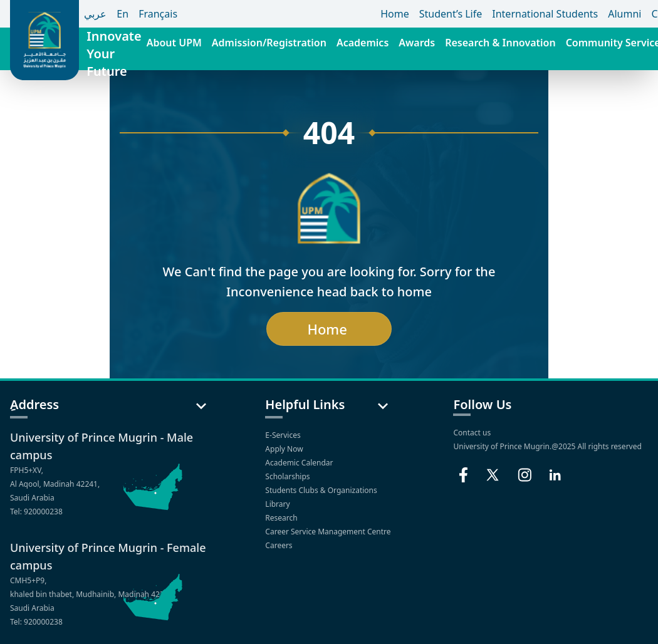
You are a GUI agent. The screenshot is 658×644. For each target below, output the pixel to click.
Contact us (472, 433)
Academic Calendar (300, 463)
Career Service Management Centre (329, 532)
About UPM (174, 43)
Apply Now (285, 449)
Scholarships (288, 476)
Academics (363, 43)
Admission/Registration (269, 43)
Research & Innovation (500, 43)
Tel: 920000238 (36, 512)
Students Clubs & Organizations (322, 490)
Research (282, 518)
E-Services (284, 435)
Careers (279, 545)
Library (278, 504)
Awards (417, 43)
